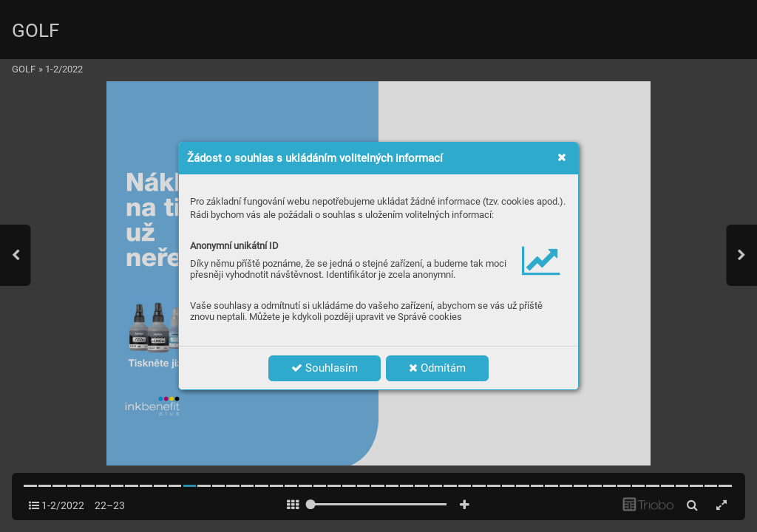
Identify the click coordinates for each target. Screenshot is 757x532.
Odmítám (437, 368)
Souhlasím (325, 368)
